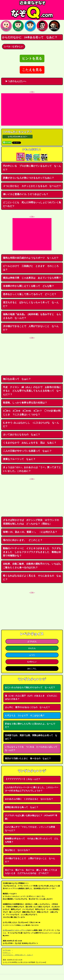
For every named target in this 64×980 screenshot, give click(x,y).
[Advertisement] (32, 109)
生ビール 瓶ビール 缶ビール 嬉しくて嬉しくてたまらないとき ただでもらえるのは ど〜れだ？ (31, 872)
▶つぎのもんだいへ (15, 81)
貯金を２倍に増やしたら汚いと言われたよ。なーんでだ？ (30, 725)
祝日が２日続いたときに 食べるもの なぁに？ (28, 758)
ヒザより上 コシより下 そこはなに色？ (25, 715)
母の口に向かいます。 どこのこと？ (23, 540)
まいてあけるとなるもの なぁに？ (22, 434)
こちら (23, 925)
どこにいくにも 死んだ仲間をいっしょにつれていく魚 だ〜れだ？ (33, 204)
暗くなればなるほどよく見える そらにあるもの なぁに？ (32, 578)
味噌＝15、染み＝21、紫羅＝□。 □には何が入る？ (30, 532)
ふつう (32, 655)
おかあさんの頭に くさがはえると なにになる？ (29, 799)
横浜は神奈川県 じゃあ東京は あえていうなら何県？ (32, 278)
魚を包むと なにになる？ (18, 850)
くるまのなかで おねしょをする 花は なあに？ (30, 443)
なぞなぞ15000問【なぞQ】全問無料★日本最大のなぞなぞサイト (32, 10)
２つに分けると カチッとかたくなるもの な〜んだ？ (32, 186)
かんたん (32, 648)
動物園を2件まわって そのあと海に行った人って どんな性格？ (32, 840)
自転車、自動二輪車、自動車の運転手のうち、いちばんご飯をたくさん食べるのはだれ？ (32, 566)
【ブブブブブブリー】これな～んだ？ (23, 779)
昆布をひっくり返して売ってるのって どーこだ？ (30, 294)
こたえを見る (32, 70)
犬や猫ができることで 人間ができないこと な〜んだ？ (31, 328)
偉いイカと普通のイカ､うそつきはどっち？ (26, 194)
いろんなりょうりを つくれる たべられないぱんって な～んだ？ (32, 749)
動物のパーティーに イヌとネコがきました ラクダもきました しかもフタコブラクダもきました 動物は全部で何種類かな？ (32, 552)
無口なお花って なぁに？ (17, 379)
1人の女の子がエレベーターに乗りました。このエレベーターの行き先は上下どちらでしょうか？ (32, 789)
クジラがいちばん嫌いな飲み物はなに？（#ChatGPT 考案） (31, 817)
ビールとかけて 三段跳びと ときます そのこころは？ (31, 268)
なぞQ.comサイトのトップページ (15, 930)
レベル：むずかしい (14, 47)
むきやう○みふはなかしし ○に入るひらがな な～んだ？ (31, 425)
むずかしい (32, 662)
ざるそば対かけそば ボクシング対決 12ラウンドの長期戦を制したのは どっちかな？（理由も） (31, 522)
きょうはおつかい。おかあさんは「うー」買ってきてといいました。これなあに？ (32, 469)
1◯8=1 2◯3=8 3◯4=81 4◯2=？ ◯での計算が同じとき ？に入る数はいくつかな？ (32, 413)
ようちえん (32, 641)
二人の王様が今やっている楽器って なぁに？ (27, 451)
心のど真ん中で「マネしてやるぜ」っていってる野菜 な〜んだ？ (31, 829)
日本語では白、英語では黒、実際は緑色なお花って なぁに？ (31, 737)
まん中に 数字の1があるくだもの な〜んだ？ (27, 707)
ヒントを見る (32, 58)
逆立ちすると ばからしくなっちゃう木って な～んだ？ (31, 304)
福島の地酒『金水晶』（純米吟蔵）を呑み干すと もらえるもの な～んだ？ (32, 316)
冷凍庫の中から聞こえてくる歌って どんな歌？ (29, 286)
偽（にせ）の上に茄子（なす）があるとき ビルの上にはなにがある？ (31, 697)
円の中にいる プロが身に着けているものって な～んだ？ (32, 168)
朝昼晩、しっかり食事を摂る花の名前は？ (25, 403)
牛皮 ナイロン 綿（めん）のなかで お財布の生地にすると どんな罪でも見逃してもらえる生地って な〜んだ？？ (32, 391)
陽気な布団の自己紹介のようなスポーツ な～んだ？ (31, 258)
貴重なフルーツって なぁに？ (19, 459)
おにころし (32, 668)
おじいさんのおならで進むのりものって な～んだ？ (30, 687)
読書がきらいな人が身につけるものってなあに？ (29, 178)
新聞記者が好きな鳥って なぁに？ (22, 807)
